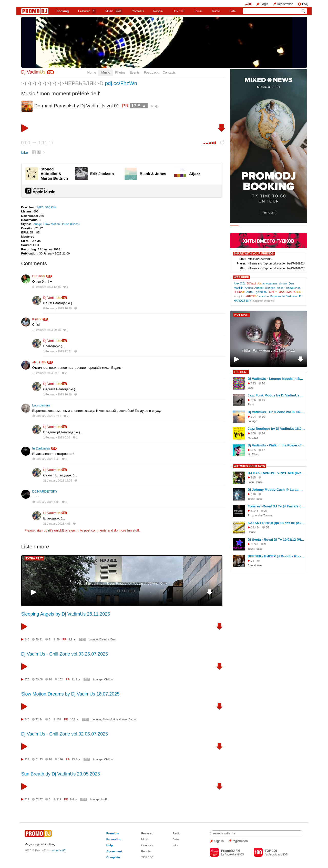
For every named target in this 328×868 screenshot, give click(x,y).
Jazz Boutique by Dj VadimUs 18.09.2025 (276, 429)
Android (229, 855)
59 (58, 639)
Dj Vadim (33, 72)
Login (264, 4)
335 (253, 450)
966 (253, 400)
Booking (63, 11)
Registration (285, 4)
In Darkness (41, 448)
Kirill (37, 319)
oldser (281, 288)
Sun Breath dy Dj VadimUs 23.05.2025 (61, 774)
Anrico (249, 288)
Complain (113, 857)
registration (240, 841)
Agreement (114, 851)
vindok (283, 283)
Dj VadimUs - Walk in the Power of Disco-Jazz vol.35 (276, 445)
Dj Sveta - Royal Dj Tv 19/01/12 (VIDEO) (276, 540)
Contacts (169, 72)
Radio (216, 11)
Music (114, 11)
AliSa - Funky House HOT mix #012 (269, 350)
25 (253, 561)
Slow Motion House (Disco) (62, 224)
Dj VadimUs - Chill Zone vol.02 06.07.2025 (65, 734)
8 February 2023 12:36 (47, 287)
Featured (87, 11)
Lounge (37, 224)
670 (27, 679)
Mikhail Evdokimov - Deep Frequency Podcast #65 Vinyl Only (122, 583)
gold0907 (262, 292)
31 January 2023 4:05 (57, 524)
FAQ (305, 4)
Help (110, 845)
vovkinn (264, 296)
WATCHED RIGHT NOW (250, 466)
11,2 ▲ (76, 679)
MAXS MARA (290, 292)
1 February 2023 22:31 (58, 351)
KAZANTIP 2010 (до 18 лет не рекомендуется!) (276, 523)
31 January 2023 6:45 (46, 459)
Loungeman (41, 405)
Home (92, 72)
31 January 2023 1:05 (46, 502)
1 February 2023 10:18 (58, 394)
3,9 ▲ (72, 639)
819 (27, 799)
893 (253, 383)
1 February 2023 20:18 (47, 330)
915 (253, 477)
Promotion (114, 839)
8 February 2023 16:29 (58, 308)
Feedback (151, 72)
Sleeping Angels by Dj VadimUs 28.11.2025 (66, 614)
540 (27, 719)
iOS (242, 855)
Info (175, 845)
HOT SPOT (242, 315)
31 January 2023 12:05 (58, 481)
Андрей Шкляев (265, 288)
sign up (42, 530)
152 (60, 679)
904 (27, 759)
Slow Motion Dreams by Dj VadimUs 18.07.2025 (70, 694)
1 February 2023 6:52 (46, 373)
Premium (113, 833)
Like (25, 152)
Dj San (39, 276)
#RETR (39, 362)
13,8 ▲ (139, 106)
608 (253, 433)
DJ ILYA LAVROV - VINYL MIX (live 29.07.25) (276, 473)
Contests (147, 845)
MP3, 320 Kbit (47, 207)
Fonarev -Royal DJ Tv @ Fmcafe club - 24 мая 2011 (276, 506)
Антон (250, 292)
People (158, 11)
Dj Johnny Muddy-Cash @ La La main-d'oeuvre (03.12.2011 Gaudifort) (276, 490)
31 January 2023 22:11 (47, 416)
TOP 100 (178, 11)
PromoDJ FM (231, 851)
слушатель (270, 283)
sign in (74, 530)
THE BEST (241, 372)
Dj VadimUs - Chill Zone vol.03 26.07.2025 (65, 654)
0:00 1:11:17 (38, 143)
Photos (120, 72)
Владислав (293, 288)
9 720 (255, 544)
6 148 (255, 511)
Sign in (219, 841)
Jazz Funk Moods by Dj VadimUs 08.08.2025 (276, 395)
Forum (198, 11)
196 (60, 759)
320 (82, 640)
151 (59, 719)
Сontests (138, 11)
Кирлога (276, 296)
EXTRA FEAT (34, 558)
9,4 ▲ (74, 799)
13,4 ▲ (76, 759)
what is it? (59, 850)
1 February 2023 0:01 (57, 437)
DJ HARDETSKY (45, 491)
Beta (233, 11)
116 (253, 494)
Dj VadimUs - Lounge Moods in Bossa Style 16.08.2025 (276, 379)
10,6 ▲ (74, 719)
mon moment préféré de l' (70, 93)
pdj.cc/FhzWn (121, 83)
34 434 (255, 527)
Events (135, 72)
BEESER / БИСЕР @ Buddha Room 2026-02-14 (276, 556)
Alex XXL (239, 283)
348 (27, 639)
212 (59, 799)
